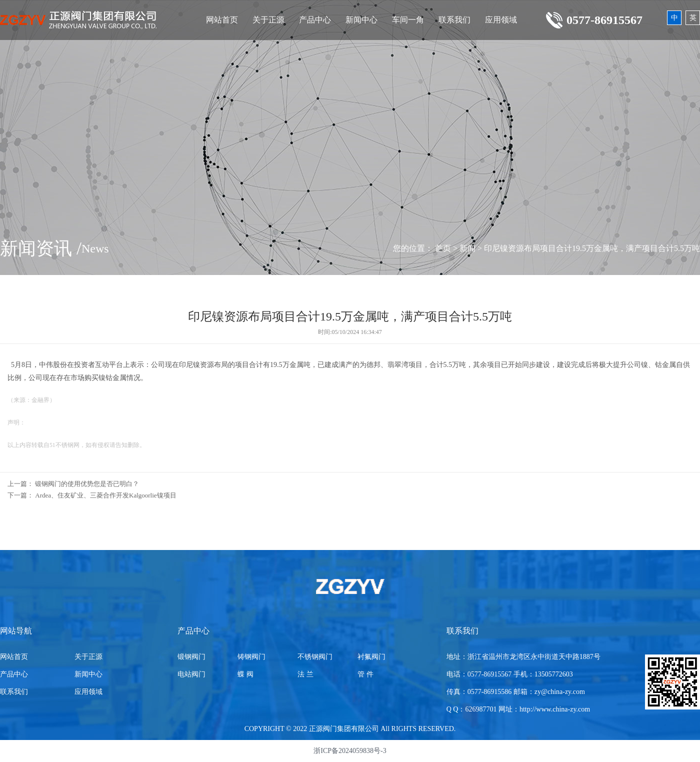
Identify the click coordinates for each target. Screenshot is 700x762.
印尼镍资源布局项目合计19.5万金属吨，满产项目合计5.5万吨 (592, 248)
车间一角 (408, 20)
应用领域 (501, 20)
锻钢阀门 (191, 657)
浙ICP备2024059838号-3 (350, 751)
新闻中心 (361, 20)
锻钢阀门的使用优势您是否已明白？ (87, 484)
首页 (443, 248)
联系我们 (454, 20)
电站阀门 (191, 674)
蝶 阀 (245, 674)
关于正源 (268, 20)
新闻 (467, 248)
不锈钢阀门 (315, 657)
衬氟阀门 (371, 657)
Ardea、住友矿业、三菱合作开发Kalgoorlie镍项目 (105, 495)
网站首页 (222, 20)
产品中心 (315, 20)
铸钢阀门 (251, 657)
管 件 (365, 674)
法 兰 (305, 674)
